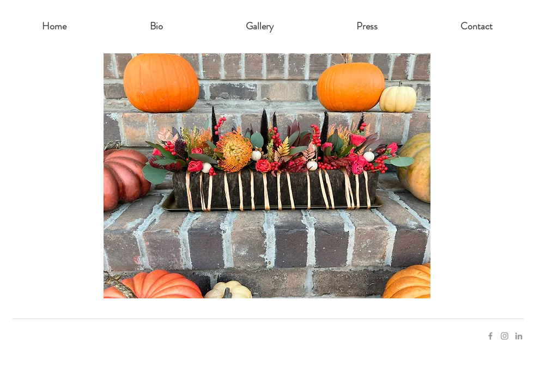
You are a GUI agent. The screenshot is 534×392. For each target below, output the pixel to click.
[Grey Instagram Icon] (505, 336)
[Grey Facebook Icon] (490, 336)
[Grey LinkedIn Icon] (519, 336)
